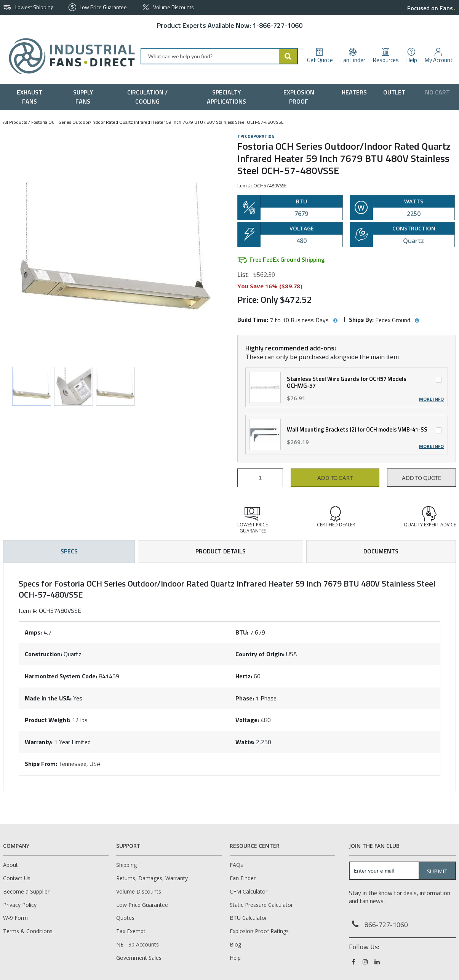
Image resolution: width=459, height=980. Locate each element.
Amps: (33, 632)
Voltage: (247, 720)
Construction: (43, 654)
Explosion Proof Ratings (259, 931)
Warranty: (39, 742)
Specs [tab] (69, 551)
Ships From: (41, 764)
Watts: (245, 742)
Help (235, 958)
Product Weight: (48, 720)
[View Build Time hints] (335, 321)
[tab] (229, 677)
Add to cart (335, 478)
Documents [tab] (381, 551)
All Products (15, 122)
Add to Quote (421, 478)
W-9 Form (15, 918)
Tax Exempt (131, 931)
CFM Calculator (249, 891)
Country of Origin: (260, 654)
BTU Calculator (248, 918)
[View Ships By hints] (417, 321)
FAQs (236, 865)
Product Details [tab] (221, 551)
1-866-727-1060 (277, 25)
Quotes (125, 918)
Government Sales (139, 958)
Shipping (126, 865)
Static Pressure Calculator (261, 905)
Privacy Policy (20, 905)
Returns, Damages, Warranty (152, 878)
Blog (235, 944)
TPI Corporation (256, 136)
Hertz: (244, 676)
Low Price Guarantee (142, 905)
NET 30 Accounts (138, 944)
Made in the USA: (48, 698)
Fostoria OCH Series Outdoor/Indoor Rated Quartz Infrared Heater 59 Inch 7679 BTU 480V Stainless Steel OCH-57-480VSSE (158, 122)
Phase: (245, 698)
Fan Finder (243, 878)
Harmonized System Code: (61, 676)
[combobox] (219, 56)
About (10, 865)
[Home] (69, 56)
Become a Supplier (26, 891)
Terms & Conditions (28, 931)
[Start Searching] (288, 56)
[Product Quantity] (260, 478)
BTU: (242, 632)
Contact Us (17, 878)
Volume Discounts (139, 891)
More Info (431, 399)
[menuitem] (31, 97)
